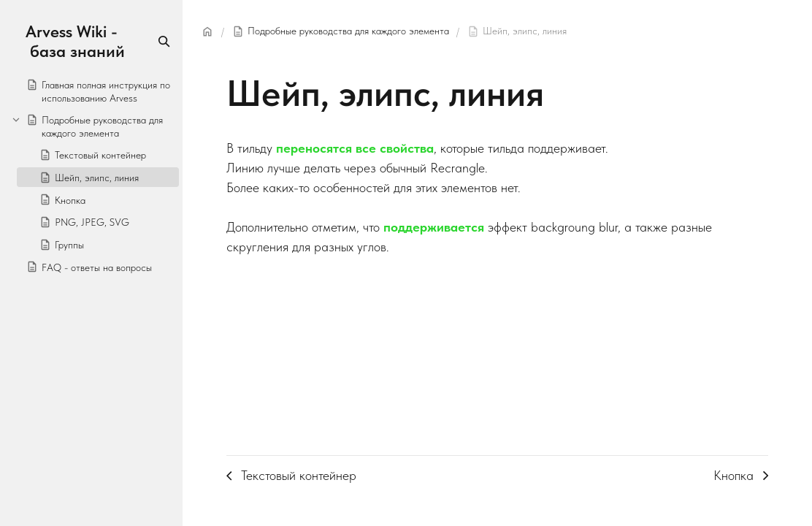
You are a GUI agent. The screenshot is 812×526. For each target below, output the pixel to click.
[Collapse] (16, 119)
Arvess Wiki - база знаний (75, 42)
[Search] (164, 41)
